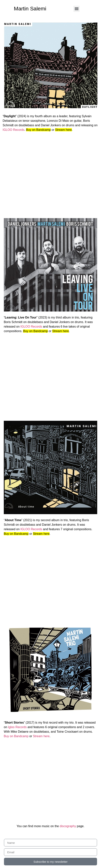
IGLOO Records (14, 130)
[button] (77, 9)
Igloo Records (17, 727)
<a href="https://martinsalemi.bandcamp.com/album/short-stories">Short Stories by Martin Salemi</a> (50, 781)
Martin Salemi (30, 9)
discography (68, 826)
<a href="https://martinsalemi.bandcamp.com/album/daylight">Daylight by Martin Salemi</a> (51, 174)
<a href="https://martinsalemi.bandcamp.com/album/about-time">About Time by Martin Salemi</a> (50, 578)
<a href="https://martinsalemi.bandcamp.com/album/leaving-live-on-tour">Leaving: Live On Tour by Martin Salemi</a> (50, 376)
